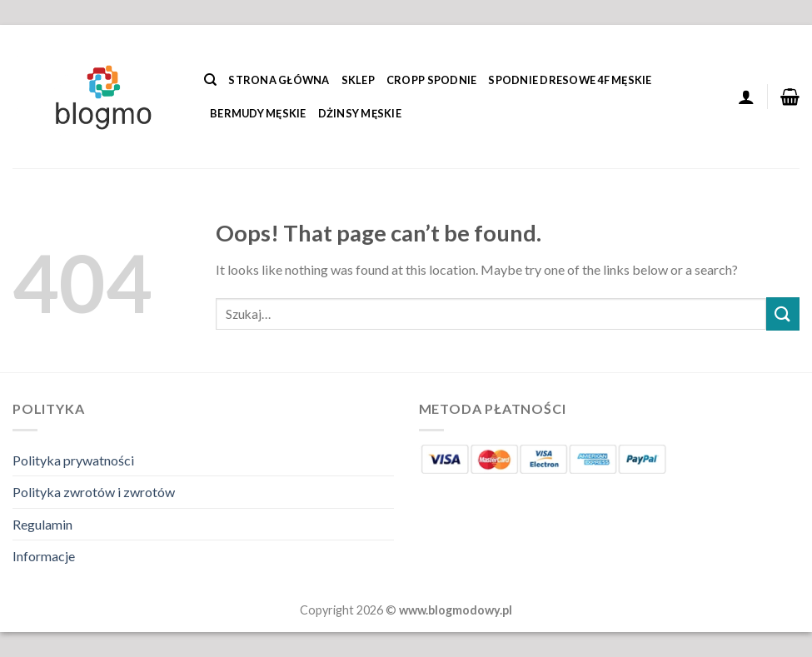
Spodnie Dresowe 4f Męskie (570, 80)
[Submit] (783, 314)
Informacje (44, 556)
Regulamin (42, 524)
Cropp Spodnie (431, 80)
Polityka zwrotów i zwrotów (94, 492)
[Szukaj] (210, 80)
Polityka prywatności (73, 460)
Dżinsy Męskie (360, 113)
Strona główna (279, 80)
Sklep (358, 80)
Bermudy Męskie (258, 113)
